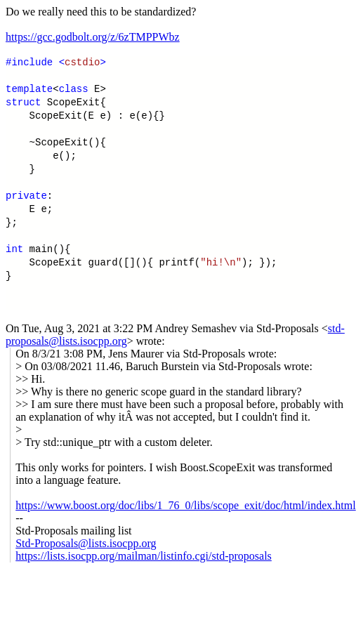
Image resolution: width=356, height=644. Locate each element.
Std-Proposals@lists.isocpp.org (86, 543)
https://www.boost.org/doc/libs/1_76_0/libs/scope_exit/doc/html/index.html (185, 505)
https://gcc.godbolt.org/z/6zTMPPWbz (93, 37)
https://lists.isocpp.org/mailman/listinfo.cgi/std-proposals (144, 556)
